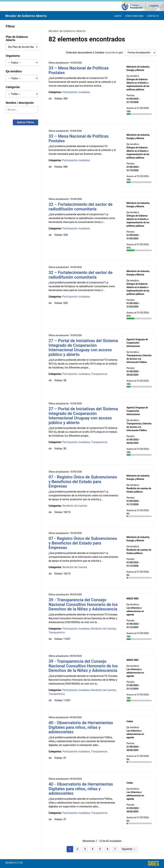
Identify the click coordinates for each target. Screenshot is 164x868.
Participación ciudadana (76, 92)
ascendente (112, 53)
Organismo (13, 56)
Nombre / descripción (20, 103)
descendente (85, 53)
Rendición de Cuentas (75, 506)
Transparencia (99, 374)
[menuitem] (118, 15)
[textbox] (22, 110)
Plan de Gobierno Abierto (17, 38)
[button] (25, 122)
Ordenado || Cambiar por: (95, 53)
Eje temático (14, 71)
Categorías (13, 87)
